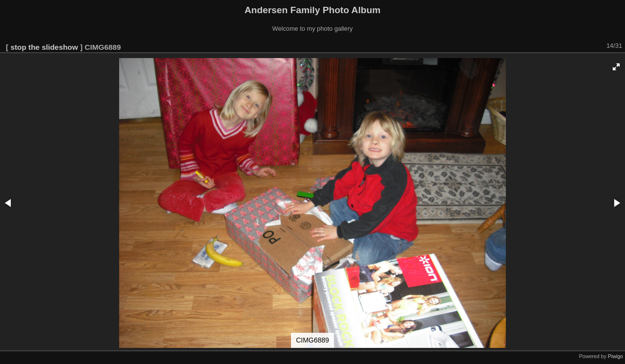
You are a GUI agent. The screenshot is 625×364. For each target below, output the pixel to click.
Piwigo (615, 356)
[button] (616, 67)
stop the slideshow (44, 47)
